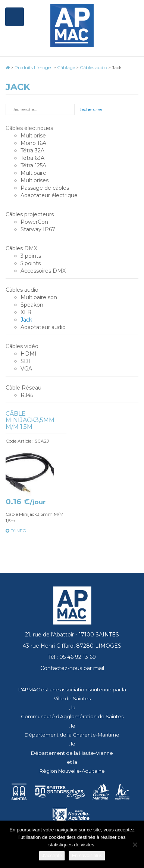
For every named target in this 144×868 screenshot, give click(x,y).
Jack (26, 320)
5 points (31, 263)
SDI (25, 361)
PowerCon (34, 222)
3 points (31, 256)
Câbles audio (22, 290)
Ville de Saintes (72, 698)
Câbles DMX (21, 248)
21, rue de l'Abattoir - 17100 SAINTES (72, 635)
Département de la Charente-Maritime (72, 735)
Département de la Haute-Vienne (72, 753)
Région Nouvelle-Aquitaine (72, 771)
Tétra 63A (32, 158)
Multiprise (33, 136)
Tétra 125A (33, 165)
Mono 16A (33, 143)
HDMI (29, 354)
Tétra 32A (32, 151)
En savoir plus (87, 855)
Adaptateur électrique (49, 195)
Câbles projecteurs (30, 214)
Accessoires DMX (43, 271)
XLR (26, 312)
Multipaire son (39, 297)
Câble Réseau (24, 388)
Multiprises (35, 180)
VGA (26, 369)
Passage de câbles (45, 188)
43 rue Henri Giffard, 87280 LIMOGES (72, 646)
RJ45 (27, 395)
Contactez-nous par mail (72, 668)
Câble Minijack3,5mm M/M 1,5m (30, 420)
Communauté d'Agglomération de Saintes (72, 716)
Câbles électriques (29, 128)
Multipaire (33, 173)
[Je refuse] (135, 844)
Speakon (32, 305)
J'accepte (52, 855)
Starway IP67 (38, 229)
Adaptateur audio (43, 327)
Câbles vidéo (22, 346)
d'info (16, 531)
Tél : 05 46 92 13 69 (72, 657)
